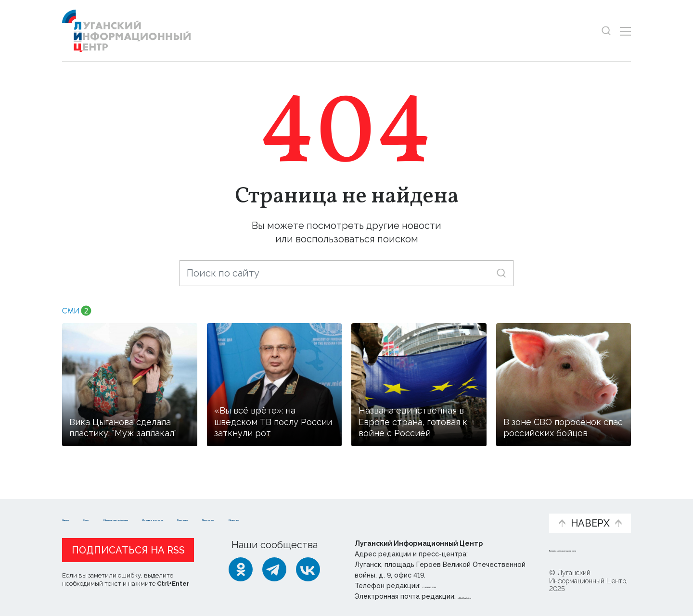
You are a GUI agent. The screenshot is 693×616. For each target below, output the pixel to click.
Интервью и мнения (292, 514)
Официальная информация (180, 514)
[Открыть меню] (625, 31)
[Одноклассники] (241, 569)
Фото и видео (372, 514)
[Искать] (501, 273)
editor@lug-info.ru (490, 596)
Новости (79, 509)
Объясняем (512, 509)
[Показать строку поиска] (606, 31)
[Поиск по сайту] (346, 273)
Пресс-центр (438, 514)
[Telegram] (274, 569)
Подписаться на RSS (128, 550)
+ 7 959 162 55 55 (450, 586)
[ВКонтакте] (308, 569)
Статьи (125, 509)
